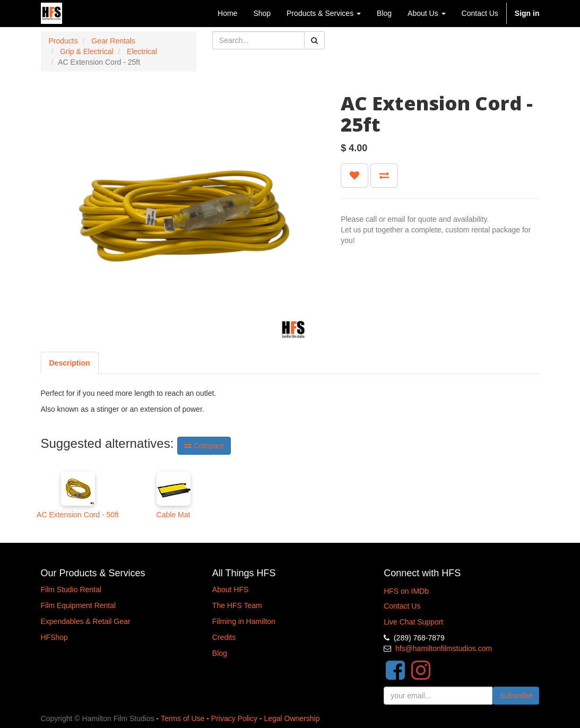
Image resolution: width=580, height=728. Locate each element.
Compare (204, 446)
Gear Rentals (113, 41)
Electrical (142, 51)
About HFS (230, 590)
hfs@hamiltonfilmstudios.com (444, 648)
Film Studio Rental (71, 590)
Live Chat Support (413, 622)
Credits (224, 637)
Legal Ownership (292, 718)
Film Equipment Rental (79, 605)
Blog (220, 653)
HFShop (54, 637)
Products (63, 41)
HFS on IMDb (406, 591)
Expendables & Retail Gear (86, 621)
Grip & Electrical (86, 51)
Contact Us (402, 606)
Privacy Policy (234, 718)
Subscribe (516, 696)
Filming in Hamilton (244, 621)
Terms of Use (183, 718)
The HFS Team (237, 605)
